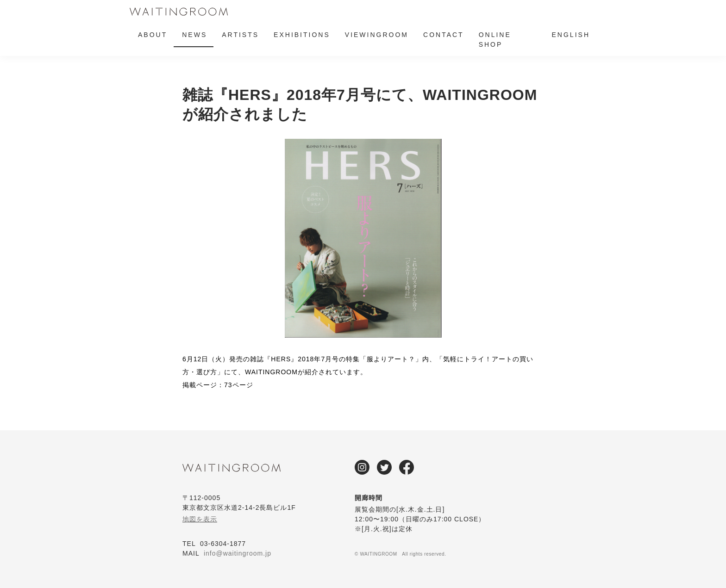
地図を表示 (200, 519)
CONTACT (444, 35)
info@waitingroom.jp (238, 553)
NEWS (194, 35)
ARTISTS (240, 35)
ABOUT (153, 35)
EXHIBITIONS (302, 35)
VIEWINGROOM (377, 35)
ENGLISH (571, 35)
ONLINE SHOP (495, 40)
